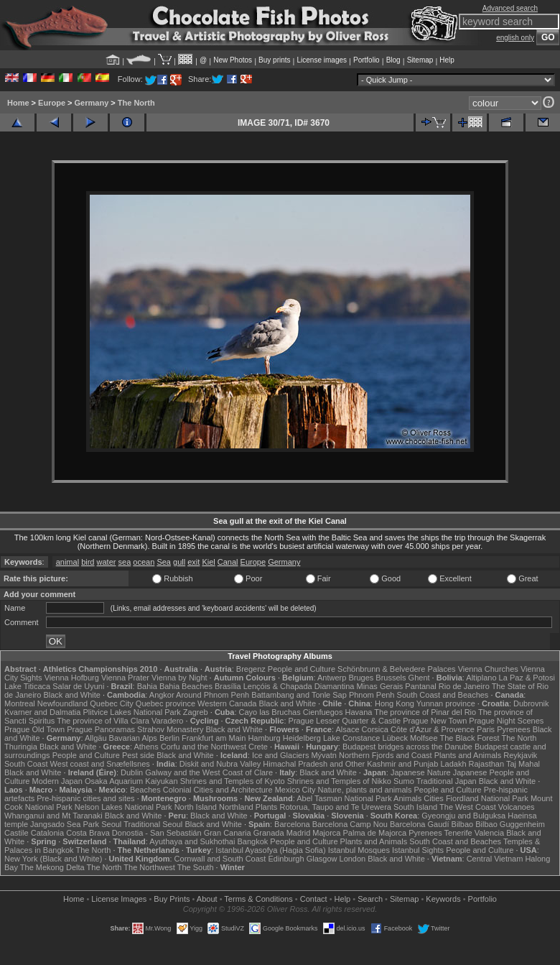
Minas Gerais (379, 686)
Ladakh (453, 764)
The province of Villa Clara (103, 721)
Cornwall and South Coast (220, 859)
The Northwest (149, 867)
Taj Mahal (523, 764)
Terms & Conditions (258, 899)
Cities (434, 798)
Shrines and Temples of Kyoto (233, 781)
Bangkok (252, 841)
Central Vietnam (495, 859)
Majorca (326, 833)
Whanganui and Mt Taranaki (53, 816)
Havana (359, 712)
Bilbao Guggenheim (510, 824)
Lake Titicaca (27, 686)
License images (322, 60)
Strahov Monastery (170, 729)
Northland (236, 807)
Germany (92, 103)
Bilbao (463, 824)
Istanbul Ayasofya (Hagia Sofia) (270, 850)
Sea (164, 562)
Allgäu (96, 738)
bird (88, 562)
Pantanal (420, 686)
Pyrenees (513, 729)
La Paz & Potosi (527, 678)
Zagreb (196, 712)
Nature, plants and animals (365, 790)
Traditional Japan (447, 781)
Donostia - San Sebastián (157, 833)
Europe (52, 103)
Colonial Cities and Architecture (218, 790)
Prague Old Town (34, 729)
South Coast (26, 764)
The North (136, 103)
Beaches (145, 790)
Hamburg (264, 738)
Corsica (375, 729)
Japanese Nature (421, 772)
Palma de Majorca (375, 833)
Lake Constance (352, 738)
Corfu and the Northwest (204, 747)
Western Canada (227, 703)
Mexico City (295, 790)
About (207, 899)
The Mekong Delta (52, 867)
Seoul (111, 824)
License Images (119, 899)
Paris (486, 729)
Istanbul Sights (418, 850)
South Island (415, 807)
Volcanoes (517, 807)
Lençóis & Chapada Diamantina (299, 686)
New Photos (233, 60)
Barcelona (292, 824)
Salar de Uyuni (78, 686)
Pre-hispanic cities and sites (85, 798)
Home (18, 103)
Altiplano (481, 678)
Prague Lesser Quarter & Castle (345, 721)
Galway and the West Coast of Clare (209, 772)
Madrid (299, 833)
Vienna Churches (488, 669)
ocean (144, 562)
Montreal (20, 703)
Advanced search (510, 8)
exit (193, 562)
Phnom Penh (372, 695)
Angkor (162, 695)
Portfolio (367, 60)
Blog (393, 60)
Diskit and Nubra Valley (220, 764)
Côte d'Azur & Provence (433, 729)
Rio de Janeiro (464, 686)
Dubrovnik (531, 703)
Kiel (208, 562)
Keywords (443, 899)
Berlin (169, 738)
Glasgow (322, 859)
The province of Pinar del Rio (425, 712)
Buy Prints (172, 899)
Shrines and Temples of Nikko (339, 781)
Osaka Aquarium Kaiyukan (131, 781)
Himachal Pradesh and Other (314, 764)
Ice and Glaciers (280, 755)
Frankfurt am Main (214, 738)
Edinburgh (286, 859)
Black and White (71, 695)
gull (179, 562)
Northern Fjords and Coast (386, 755)
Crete (258, 747)
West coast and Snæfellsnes (100, 764)
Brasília (228, 686)
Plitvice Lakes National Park (131, 712)
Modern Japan (57, 781)
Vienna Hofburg (72, 678)
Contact (314, 899)
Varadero (167, 721)
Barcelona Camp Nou (350, 824)
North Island (196, 807)
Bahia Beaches (186, 686)
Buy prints (274, 60)
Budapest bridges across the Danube (407, 747)
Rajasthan (487, 764)
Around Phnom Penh (213, 695)
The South (196, 867)
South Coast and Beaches (443, 695)
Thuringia (21, 747)
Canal (228, 562)
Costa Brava (88, 833)
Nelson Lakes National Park (123, 807)
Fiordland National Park (487, 798)
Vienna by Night (179, 678)
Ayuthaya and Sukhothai (192, 841)
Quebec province (165, 703)
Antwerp (332, 678)
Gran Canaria (228, 833)
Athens (146, 747)
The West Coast (468, 807)
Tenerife (458, 833)
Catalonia (47, 833)
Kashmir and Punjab (402, 764)
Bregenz (251, 669)
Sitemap (420, 60)
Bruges (361, 678)
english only (515, 38)
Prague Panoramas (101, 729)
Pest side (138, 755)
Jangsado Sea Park (65, 824)
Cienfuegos (323, 712)
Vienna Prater (125, 678)
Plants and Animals (468, 755)
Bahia (147, 686)
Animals (407, 798)
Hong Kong (395, 703)
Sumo (404, 781)
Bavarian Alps (133, 738)
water (107, 562)
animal (67, 562)
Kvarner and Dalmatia (42, 712)
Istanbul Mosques (359, 850)
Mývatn (323, 755)
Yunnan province (446, 703)
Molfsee (424, 738)
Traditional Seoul (153, 824)
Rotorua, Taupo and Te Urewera (335, 807)
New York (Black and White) (53, 859)
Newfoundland (62, 703)
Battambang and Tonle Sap (299, 695)
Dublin (132, 772)
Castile (17, 833)
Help (447, 60)
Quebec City (112, 703)
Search (370, 899)
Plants (267, 807)
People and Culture (302, 669)
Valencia (489, 833)
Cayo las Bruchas (270, 712)
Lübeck (395, 738)
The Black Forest (469, 738)
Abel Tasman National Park (344, 798)
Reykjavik (520, 755)
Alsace (347, 729)
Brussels (391, 678)
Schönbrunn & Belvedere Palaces (397, 669)
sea (125, 562)
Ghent (419, 678)
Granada (269, 833)
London (353, 859)
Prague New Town (435, 721)
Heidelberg (302, 738)
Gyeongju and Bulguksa (463, 816)
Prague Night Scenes (506, 721)
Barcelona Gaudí (420, 824)
